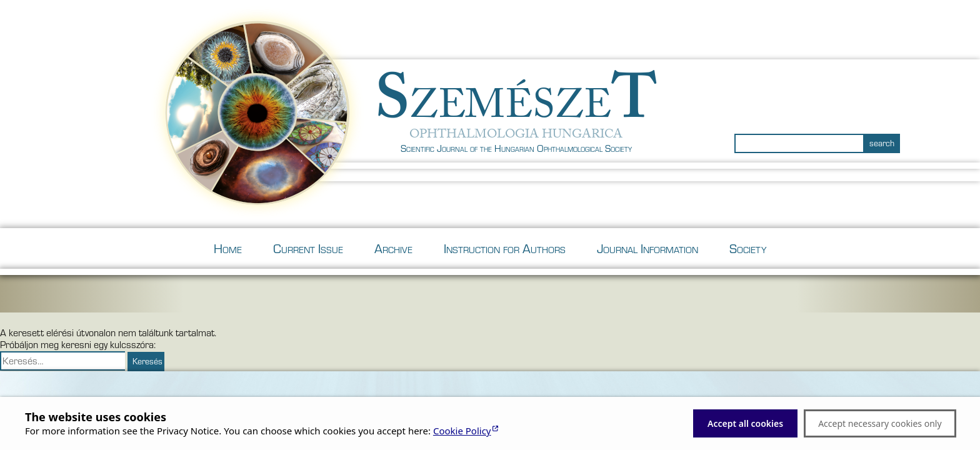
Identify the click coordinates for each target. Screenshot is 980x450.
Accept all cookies (745, 423)
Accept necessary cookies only (880, 423)
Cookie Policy (462, 431)
